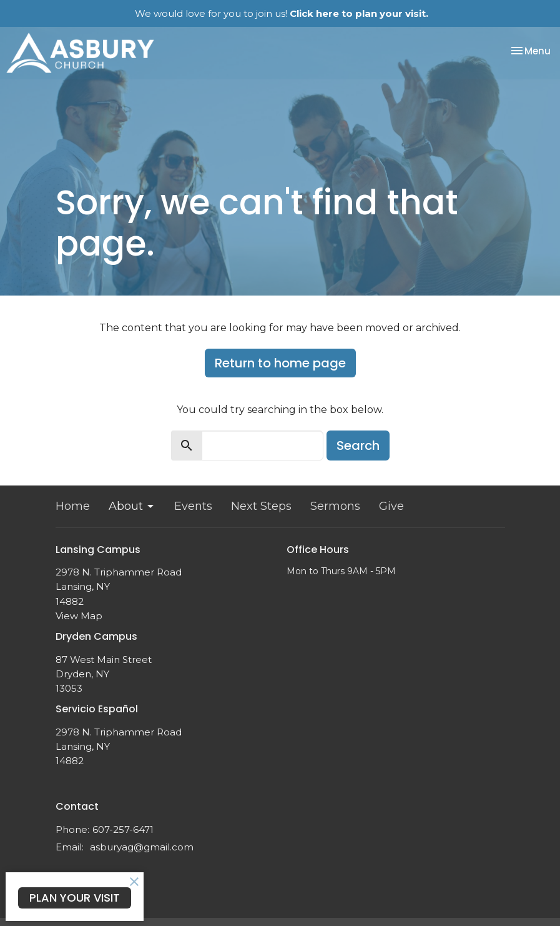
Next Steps (261, 506)
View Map (79, 616)
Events (193, 506)
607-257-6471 (123, 829)
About (132, 506)
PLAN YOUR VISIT (75, 898)
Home (73, 506)
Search (358, 446)
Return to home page (280, 363)
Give (391, 506)
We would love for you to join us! (282, 13)
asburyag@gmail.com (142, 847)
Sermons (335, 506)
